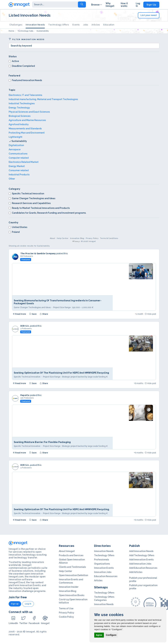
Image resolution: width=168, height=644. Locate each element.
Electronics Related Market (24, 162)
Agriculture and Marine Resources (27, 120)
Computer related (19, 158)
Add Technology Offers (142, 555)
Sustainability (19, 141)
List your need (149, 15)
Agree (99, 635)
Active (14, 61)
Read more (19, 314)
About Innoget (67, 551)
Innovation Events (104, 568)
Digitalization (16, 145)
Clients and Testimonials (72, 567)
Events (76, 25)
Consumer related (19, 170)
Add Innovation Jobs (140, 564)
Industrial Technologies (22, 103)
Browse (97, 5)
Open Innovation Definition (73, 575)
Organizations (102, 564)
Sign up (15, 604)
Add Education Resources (143, 568)
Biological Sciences (20, 116)
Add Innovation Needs (141, 551)
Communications (18, 154)
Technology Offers (59, 25)
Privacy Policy (92, 238)
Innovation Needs (35, 25)
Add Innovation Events (141, 560)
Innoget (45, 620)
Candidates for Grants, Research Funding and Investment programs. (47, 213)
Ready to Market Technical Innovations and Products (39, 208)
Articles (96, 25)
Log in (28, 604)
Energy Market (17, 166)
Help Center (63, 238)
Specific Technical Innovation (26, 194)
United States (18, 227)
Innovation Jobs (103, 572)
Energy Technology (19, 108)
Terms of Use (66, 608)
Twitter (23, 620)
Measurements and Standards (25, 129)
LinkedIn (13, 620)
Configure (111, 635)
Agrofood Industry (19, 124)
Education (109, 25)
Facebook (34, 620)
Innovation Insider (69, 587)
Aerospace (15, 149)
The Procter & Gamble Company (38, 253)
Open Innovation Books (72, 595)
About (53, 238)
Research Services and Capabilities (30, 203)
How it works (124, 5)
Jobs (86, 25)
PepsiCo (25, 395)
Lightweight (15, 137)
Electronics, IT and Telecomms (25, 95)
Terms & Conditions (109, 238)
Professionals (102, 560)
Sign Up (151, 5)
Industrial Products (19, 175)
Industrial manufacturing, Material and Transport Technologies (43, 99)
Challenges (16, 25)
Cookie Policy (66, 617)
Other (12, 179)
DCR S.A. (25, 326)
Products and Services (71, 555)
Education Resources (106, 576)
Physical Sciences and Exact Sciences (29, 112)
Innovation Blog (77, 238)
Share (44, 314)
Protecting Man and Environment (27, 133)
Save (33, 314)
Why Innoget (110, 5)
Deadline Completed (22, 66)
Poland (14, 232)
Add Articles (136, 572)
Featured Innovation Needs (25, 80)
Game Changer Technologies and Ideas (32, 198)
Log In (138, 5)
